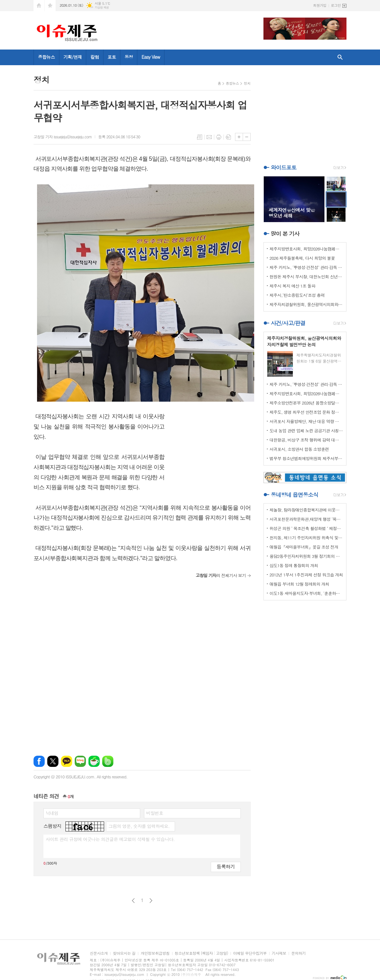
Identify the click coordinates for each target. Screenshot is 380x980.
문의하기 (298, 953)
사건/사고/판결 (288, 323)
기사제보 (279, 953)
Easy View (151, 57)
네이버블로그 (80, 761)
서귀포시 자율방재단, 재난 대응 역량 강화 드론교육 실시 (306, 421)
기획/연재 (73, 57)
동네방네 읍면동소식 (294, 495)
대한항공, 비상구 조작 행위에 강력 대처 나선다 (306, 440)
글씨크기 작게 (247, 137)
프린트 (219, 137)
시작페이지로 (39, 6)
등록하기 (226, 866)
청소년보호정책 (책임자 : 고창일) (201, 953)
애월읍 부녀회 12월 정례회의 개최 (299, 584)
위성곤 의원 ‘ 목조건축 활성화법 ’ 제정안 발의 (306, 528)
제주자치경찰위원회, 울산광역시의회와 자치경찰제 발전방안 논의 (306, 304)
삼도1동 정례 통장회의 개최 (294, 565)
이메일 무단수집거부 (250, 953)
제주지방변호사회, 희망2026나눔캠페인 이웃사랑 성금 (306, 249)
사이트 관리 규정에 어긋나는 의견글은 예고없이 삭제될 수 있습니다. (110, 839)
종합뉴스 (46, 57)
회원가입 (320, 5)
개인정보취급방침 (155, 953)
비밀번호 (155, 813)
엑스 (53, 761)
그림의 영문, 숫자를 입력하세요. (139, 826)
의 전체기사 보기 (221, 575)
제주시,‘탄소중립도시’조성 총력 (297, 295)
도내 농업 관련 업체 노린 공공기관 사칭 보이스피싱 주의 (306, 431)
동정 (129, 57)
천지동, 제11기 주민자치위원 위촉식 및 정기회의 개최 (306, 538)
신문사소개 (99, 953)
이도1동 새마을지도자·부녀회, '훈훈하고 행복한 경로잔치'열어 (306, 593)
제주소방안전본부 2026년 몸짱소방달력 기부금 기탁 (306, 403)
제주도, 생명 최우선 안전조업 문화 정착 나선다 (306, 412)
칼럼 (95, 57)
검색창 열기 (340, 57)
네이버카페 (94, 761)
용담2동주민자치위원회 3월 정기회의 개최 (306, 556)
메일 (209, 137)
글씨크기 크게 (239, 137)
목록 (200, 137)
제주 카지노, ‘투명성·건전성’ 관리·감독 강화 (306, 267)
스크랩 (228, 137)
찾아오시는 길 (124, 953)
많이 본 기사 (285, 234)
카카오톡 (67, 761)
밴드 (108, 761)
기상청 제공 (102, 8)
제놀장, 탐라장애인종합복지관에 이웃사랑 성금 (306, 510)
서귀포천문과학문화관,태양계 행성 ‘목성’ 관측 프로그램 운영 (306, 519)
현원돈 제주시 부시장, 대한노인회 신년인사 (306, 277)
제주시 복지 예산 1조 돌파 (292, 286)
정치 (247, 83)
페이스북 (39, 761)
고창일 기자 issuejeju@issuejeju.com (63, 137)
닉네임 (52, 813)
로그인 (336, 5)
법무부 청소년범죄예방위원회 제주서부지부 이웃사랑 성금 (306, 458)
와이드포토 (284, 167)
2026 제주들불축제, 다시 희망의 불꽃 (302, 258)
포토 (112, 57)
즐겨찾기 (50, 6)
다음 (151, 901)
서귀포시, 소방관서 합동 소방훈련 (299, 449)
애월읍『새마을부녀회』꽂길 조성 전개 (304, 547)
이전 (133, 901)
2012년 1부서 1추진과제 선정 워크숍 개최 (306, 575)
